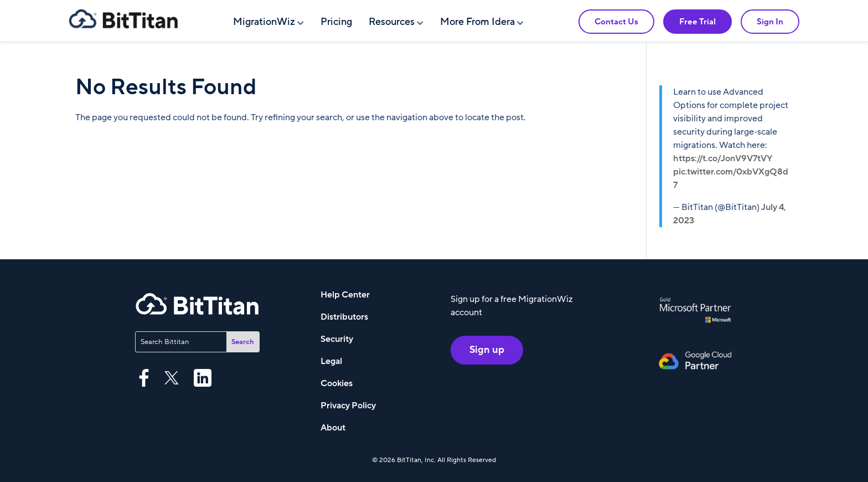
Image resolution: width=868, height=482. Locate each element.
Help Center (345, 295)
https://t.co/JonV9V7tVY (723, 158)
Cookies (337, 383)
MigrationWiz (264, 22)
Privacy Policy (348, 406)
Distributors (344, 317)
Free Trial (697, 22)
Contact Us (616, 22)
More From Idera (477, 22)
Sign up (487, 350)
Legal (331, 361)
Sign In (770, 22)
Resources (392, 22)
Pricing (336, 22)
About (333, 428)
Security (337, 339)
